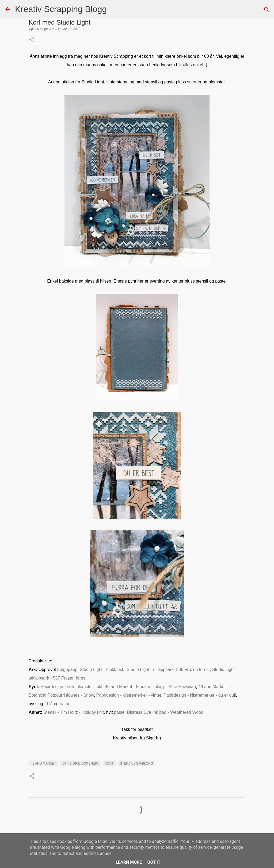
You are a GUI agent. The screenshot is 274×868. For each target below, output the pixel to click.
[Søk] (114, 9)
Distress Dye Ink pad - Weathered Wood (165, 712)
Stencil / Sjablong (136, 763)
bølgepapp (67, 670)
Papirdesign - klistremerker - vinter (129, 695)
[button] (32, 40)
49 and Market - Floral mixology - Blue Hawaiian (151, 687)
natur (65, 704)
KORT (109, 763)
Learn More (129, 862)
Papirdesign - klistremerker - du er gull (200, 695)
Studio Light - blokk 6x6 (102, 670)
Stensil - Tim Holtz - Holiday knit (74, 712)
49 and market (43, 763)
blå (50, 704)
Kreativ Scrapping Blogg (61, 9)
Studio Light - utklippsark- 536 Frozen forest (168, 670)
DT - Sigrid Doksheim (80, 763)
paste (119, 712)
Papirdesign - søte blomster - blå (71, 687)
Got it (154, 862)
